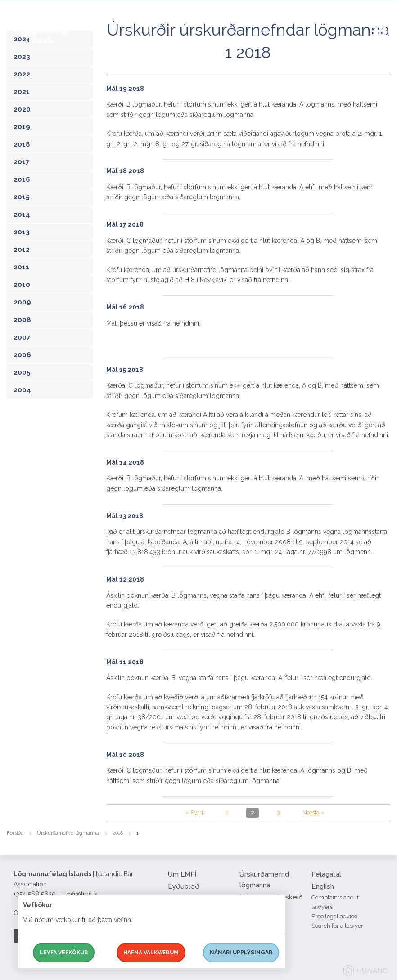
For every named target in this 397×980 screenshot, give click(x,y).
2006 (22, 355)
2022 (22, 74)
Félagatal (326, 874)
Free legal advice (334, 916)
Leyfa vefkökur (64, 953)
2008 (22, 320)
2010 (22, 285)
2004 (22, 390)
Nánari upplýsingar (241, 953)
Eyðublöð (184, 886)
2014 (22, 215)
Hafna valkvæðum (151, 953)
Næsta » (314, 812)
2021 (22, 92)
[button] (383, 40)
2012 (22, 250)
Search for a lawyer (337, 926)
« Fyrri (194, 812)
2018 (22, 144)
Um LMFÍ (182, 874)
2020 (22, 109)
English (323, 886)
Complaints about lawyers (335, 902)
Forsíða (15, 833)
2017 (21, 162)
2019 (22, 127)
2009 (22, 302)
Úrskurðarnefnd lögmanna (68, 833)
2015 (22, 197)
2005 (22, 372)
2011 (21, 267)
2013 (22, 232)
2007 (22, 337)
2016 (22, 179)
